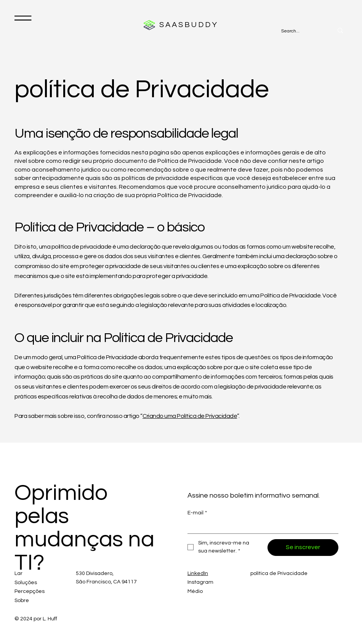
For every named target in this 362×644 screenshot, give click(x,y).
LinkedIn (198, 573)
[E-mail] (261, 527)
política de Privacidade (279, 573)
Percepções (30, 591)
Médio (195, 591)
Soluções (26, 583)
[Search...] (299, 31)
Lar (18, 573)
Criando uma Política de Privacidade (190, 416)
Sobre (22, 601)
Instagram (200, 582)
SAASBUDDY (189, 25)
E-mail (197, 513)
